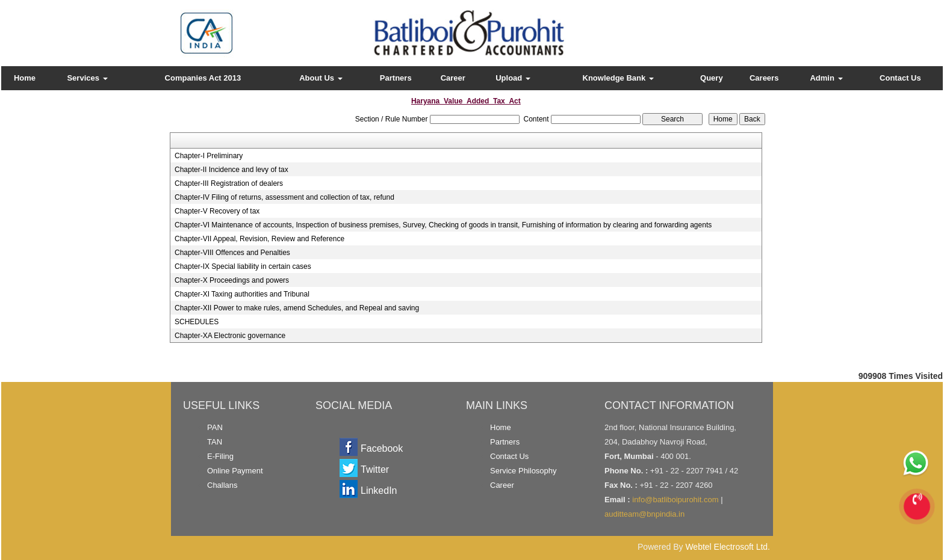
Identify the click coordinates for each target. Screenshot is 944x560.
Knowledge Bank (618, 78)
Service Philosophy (523, 471)
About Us (321, 78)
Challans (222, 485)
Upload (513, 78)
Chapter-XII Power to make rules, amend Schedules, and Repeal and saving (297, 308)
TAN (215, 442)
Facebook (382, 448)
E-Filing (220, 456)
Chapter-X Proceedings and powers (232, 280)
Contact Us (900, 78)
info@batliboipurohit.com (675, 500)
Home (25, 78)
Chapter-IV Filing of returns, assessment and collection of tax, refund (284, 197)
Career (453, 78)
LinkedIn (379, 491)
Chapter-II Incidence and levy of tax (231, 170)
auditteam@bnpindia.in (644, 514)
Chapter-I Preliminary (209, 156)
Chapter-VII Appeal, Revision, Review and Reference (259, 239)
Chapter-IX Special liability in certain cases (243, 266)
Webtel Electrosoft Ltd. (728, 547)
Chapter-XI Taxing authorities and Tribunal (242, 294)
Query (712, 78)
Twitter (375, 469)
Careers (764, 78)
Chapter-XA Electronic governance (230, 336)
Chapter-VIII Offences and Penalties (232, 253)
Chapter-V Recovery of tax (217, 211)
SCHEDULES (197, 322)
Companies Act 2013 (203, 78)
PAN (215, 427)
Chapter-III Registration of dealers (229, 183)
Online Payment (235, 471)
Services (87, 78)
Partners (396, 78)
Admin (826, 78)
